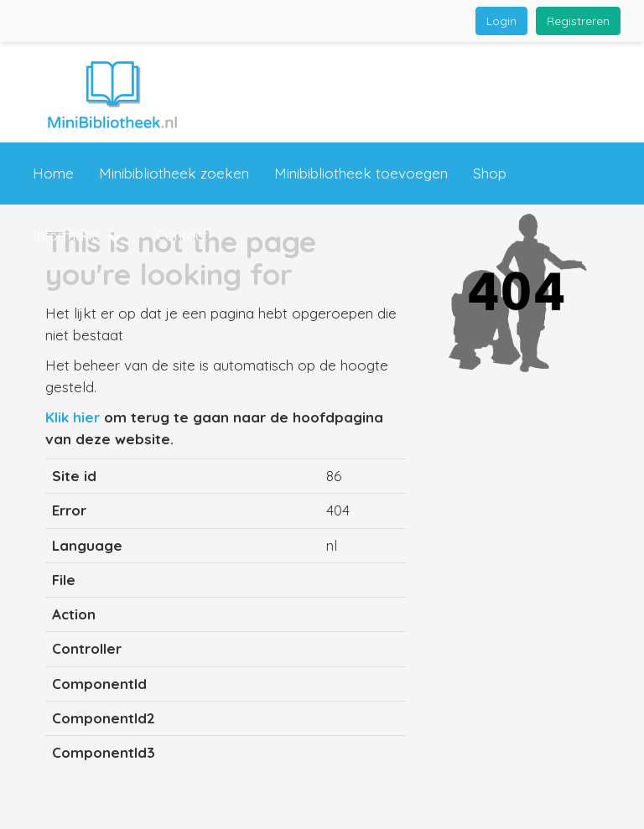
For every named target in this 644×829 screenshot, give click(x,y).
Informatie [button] (78, 236)
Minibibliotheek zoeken (174, 173)
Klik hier (73, 417)
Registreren (578, 21)
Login (501, 21)
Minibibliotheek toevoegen (361, 173)
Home (53, 173)
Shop (490, 173)
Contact (182, 235)
